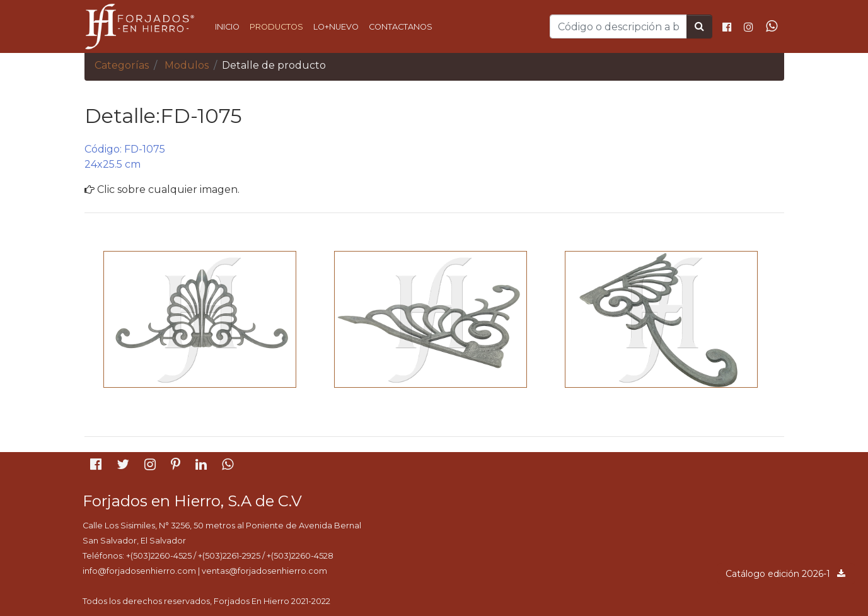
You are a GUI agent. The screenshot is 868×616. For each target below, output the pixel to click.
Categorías (122, 65)
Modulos (187, 65)
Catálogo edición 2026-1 (786, 574)
